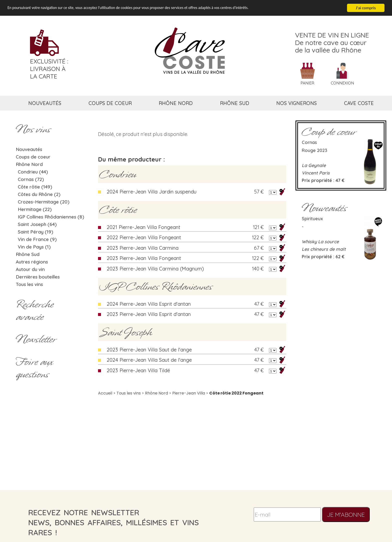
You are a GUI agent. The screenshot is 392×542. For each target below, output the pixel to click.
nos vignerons (296, 103)
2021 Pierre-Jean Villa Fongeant (143, 227)
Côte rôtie (118, 210)
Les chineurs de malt (324, 249)
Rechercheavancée (35, 310)
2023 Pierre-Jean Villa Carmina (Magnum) (155, 269)
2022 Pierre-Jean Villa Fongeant (144, 237)
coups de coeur (110, 103)
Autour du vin (30, 269)
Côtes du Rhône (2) (39, 194)
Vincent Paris (316, 173)
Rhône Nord (29, 164)
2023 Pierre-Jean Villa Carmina (143, 248)
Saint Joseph (126, 332)
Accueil (105, 393)
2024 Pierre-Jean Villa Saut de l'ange (149, 360)
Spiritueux (312, 219)
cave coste (359, 103)
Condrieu (118, 174)
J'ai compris (366, 8)
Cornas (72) (31, 179)
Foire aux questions (34, 368)
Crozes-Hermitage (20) (44, 202)
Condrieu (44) (33, 172)
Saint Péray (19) (35, 232)
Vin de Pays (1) (34, 247)
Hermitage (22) (35, 209)
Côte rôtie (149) (35, 187)
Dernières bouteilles (38, 277)
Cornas (309, 142)
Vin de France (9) (37, 239)
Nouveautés (29, 149)
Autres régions (32, 262)
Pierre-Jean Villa (189, 393)
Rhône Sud (28, 254)
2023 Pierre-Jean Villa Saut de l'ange (149, 350)
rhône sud (235, 103)
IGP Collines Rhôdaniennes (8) (51, 217)
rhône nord (176, 103)
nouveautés (45, 103)
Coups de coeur (33, 157)
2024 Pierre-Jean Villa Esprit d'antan (149, 304)
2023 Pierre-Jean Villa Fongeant (144, 258)
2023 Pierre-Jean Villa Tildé (138, 370)
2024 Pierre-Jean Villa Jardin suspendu (152, 192)
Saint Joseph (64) (37, 224)
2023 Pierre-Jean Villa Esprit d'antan (149, 314)
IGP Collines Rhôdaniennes (156, 286)
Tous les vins (29, 284)
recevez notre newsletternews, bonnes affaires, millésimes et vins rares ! (113, 522)
